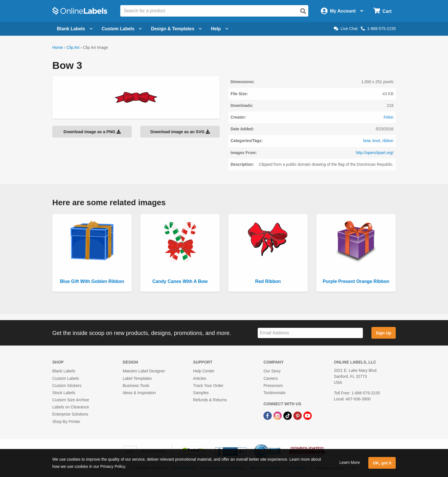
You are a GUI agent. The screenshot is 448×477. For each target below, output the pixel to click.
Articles (200, 378)
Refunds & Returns (210, 400)
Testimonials (274, 393)
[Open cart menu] (382, 11)
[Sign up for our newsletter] (310, 333)
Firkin (389, 117)
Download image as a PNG (92, 132)
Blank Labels (64, 371)
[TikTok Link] (288, 415)
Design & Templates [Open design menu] (176, 29)
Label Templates (137, 378)
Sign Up (383, 333)
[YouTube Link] (308, 415)
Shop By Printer (66, 422)
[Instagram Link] (278, 415)
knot (376, 141)
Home (58, 47)
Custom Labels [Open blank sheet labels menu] (122, 29)
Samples (201, 393)
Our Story (272, 371)
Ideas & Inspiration (139, 393)
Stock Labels (64, 393)
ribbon (388, 141)
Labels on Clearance (71, 407)
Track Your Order (208, 386)
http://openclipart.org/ (375, 153)
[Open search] (303, 11)
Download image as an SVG (180, 132)
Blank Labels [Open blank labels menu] (75, 29)
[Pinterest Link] (298, 415)
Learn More (350, 462)
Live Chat (346, 29)
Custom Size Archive (71, 400)
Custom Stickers (67, 386)
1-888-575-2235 (378, 29)
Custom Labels (66, 378)
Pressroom (273, 386)
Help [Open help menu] (220, 29)
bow (367, 141)
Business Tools (136, 386)
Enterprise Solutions (70, 414)
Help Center (204, 371)
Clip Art (73, 47)
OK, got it (382, 463)
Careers (271, 378)
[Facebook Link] (268, 415)
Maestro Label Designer (144, 371)
